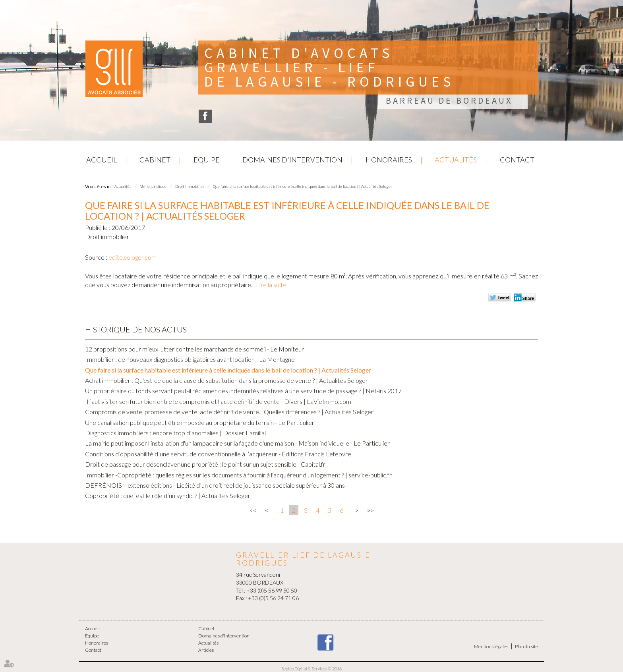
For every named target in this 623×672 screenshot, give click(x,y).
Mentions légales (491, 646)
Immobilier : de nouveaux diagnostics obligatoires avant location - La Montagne (190, 359)
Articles (206, 650)
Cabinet (155, 160)
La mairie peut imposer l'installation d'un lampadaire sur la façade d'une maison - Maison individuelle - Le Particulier (237, 443)
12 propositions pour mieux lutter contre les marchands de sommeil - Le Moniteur (194, 349)
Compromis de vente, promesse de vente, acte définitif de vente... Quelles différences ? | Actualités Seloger (229, 412)
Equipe (207, 160)
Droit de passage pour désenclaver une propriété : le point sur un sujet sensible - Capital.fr (205, 464)
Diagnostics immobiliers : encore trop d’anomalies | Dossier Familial (175, 433)
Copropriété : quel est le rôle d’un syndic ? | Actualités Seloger (168, 495)
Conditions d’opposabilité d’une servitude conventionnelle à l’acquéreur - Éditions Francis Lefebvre (218, 454)
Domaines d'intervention (292, 160)
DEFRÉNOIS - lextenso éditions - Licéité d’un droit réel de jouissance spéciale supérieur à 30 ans (215, 485)
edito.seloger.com (133, 257)
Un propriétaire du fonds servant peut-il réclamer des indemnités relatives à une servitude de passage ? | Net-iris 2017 (243, 391)
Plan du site (526, 646)
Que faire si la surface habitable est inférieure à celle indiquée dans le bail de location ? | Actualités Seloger (303, 186)
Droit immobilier (190, 186)
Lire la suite (271, 285)
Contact (517, 160)
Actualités (456, 160)
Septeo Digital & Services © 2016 (311, 669)
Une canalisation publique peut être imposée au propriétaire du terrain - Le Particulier (200, 422)
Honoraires (389, 160)
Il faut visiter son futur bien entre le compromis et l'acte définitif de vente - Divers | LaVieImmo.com (218, 401)
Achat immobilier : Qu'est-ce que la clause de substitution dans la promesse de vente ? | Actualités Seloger (226, 380)
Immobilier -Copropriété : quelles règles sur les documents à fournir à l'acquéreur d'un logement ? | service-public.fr (238, 475)
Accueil (102, 160)
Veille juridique (153, 186)
